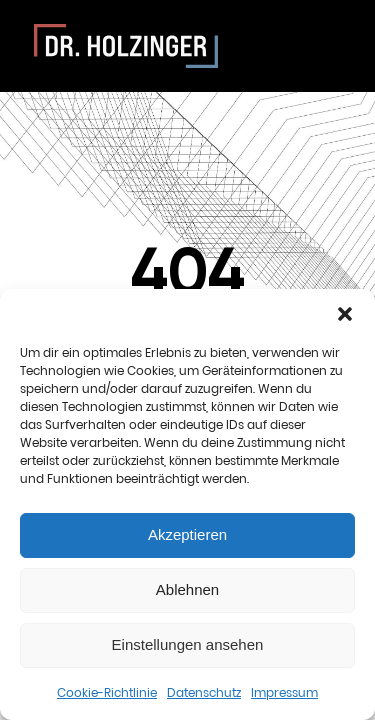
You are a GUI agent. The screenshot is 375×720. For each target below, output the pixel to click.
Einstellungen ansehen (188, 644)
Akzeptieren (187, 534)
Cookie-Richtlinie (107, 692)
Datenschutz (204, 692)
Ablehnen (187, 589)
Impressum (284, 692)
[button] (345, 314)
